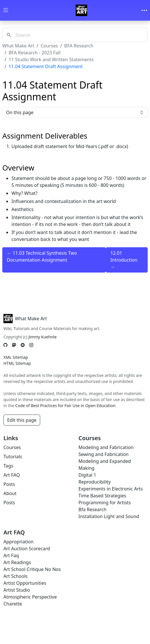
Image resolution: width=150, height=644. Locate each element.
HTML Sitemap (17, 363)
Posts (9, 484)
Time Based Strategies (103, 496)
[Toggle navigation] (144, 10)
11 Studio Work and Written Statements (51, 60)
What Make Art (18, 46)
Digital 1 (87, 475)
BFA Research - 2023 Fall (35, 53)
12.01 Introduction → (124, 260)
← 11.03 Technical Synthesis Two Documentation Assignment (42, 256)
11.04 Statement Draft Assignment (46, 66)
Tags (8, 466)
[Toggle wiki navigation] (6, 10)
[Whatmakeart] (81, 10)
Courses (49, 46)
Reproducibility (95, 482)
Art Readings (17, 562)
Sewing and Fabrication (104, 454)
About (10, 493)
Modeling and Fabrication (106, 447)
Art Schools (15, 576)
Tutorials (13, 457)
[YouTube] (23, 345)
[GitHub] (5, 345)
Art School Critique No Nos (32, 569)
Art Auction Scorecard (27, 549)
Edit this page (22, 420)
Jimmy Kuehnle (42, 337)
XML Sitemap (16, 357)
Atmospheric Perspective (30, 597)
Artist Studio (17, 590)
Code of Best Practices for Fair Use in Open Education (65, 406)
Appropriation (18, 542)
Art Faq (11, 555)
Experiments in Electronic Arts (111, 489)
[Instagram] (31, 345)
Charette (13, 604)
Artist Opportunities (25, 583)
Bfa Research (93, 509)
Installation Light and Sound (109, 516)
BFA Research (79, 46)
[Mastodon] (14, 345)
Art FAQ (12, 475)
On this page (75, 112)
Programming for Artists (105, 503)
